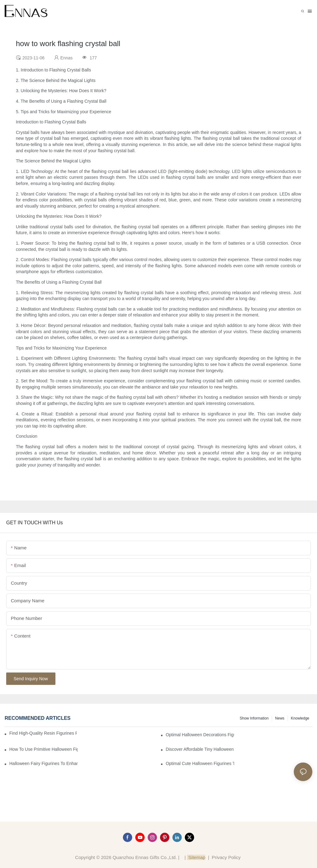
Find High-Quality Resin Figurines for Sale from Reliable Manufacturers (43, 733)
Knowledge (300, 718)
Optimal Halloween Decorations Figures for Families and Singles (200, 735)
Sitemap (196, 857)
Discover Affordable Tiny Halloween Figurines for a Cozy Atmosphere (200, 749)
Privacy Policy (226, 857)
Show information (254, 718)
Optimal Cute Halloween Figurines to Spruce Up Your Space (200, 763)
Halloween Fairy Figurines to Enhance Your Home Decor (43, 763)
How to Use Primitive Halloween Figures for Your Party (43, 749)
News (280, 718)
